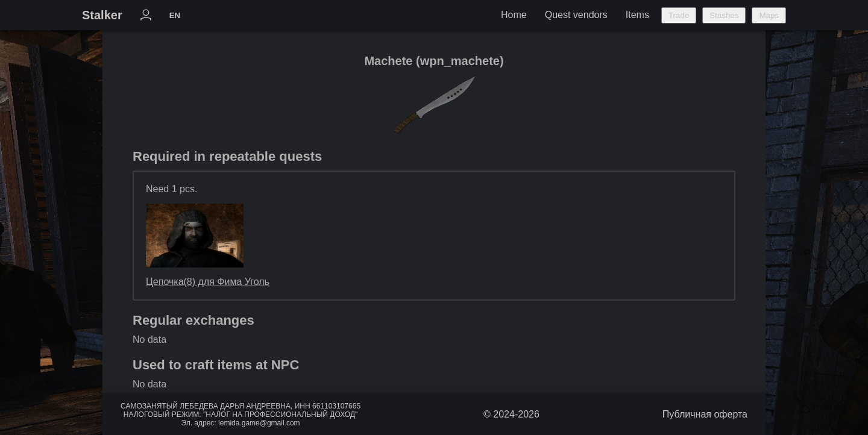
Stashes (724, 15)
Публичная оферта (705, 414)
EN (175, 15)
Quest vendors (576, 15)
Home (514, 15)
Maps (769, 15)
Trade (679, 15)
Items (637, 15)
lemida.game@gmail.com (259, 423)
